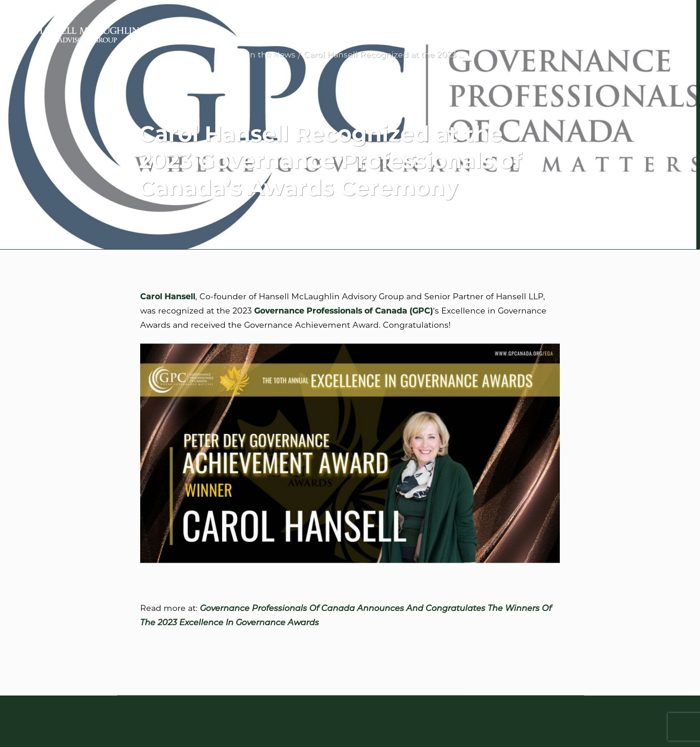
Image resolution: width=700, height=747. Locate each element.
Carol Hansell (168, 297)
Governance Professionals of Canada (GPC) (344, 311)
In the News (271, 54)
